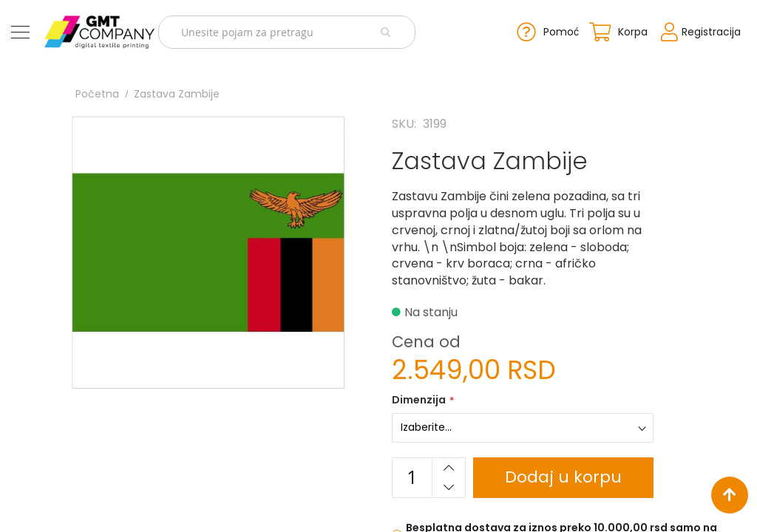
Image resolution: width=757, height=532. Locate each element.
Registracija (711, 32)
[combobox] (287, 32)
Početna (97, 94)
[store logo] (99, 32)
